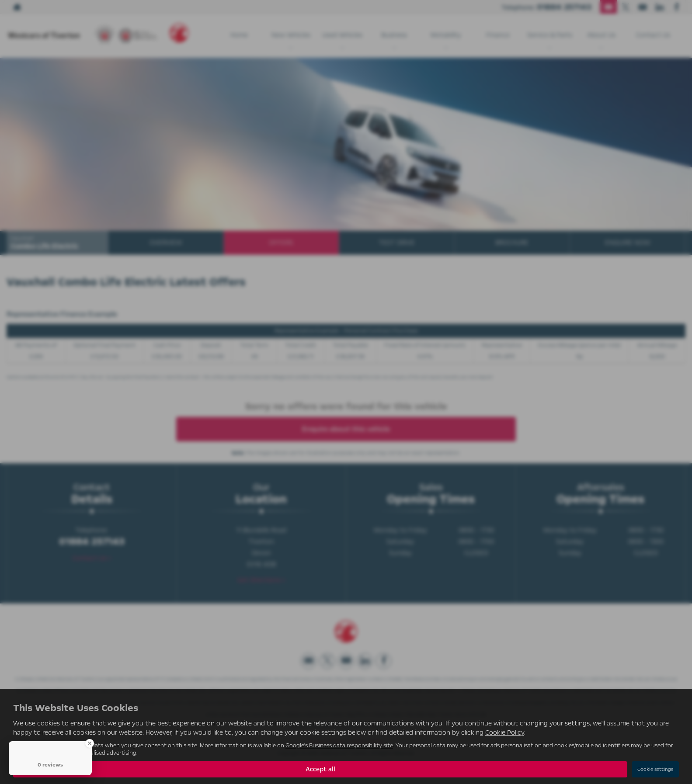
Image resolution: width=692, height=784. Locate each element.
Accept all (320, 769)
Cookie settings (655, 769)
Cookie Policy (505, 732)
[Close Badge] (90, 743)
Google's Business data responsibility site (339, 745)
